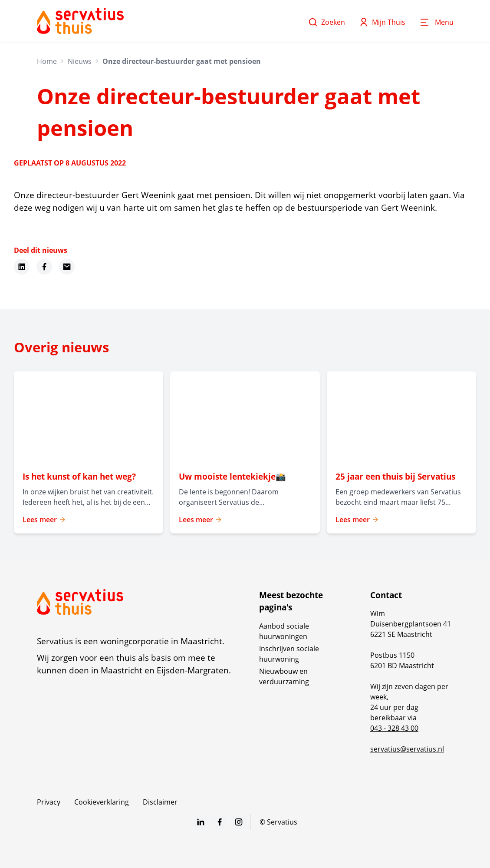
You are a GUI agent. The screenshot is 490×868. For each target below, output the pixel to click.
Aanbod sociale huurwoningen (284, 631)
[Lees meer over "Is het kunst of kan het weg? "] (89, 477)
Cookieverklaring (102, 802)
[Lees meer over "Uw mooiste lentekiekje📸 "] (245, 477)
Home (47, 61)
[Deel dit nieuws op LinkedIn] (22, 267)
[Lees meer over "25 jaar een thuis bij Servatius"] (401, 477)
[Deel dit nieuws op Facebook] (44, 267)
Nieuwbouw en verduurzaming (284, 676)
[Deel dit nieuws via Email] (67, 267)
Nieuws (80, 61)
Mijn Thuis (382, 22)
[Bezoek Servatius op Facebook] (220, 822)
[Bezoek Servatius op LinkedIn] (201, 822)
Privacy (49, 802)
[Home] (80, 21)
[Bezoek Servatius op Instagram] (239, 822)
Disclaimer (160, 802)
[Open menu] (436, 22)
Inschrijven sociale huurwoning (289, 654)
